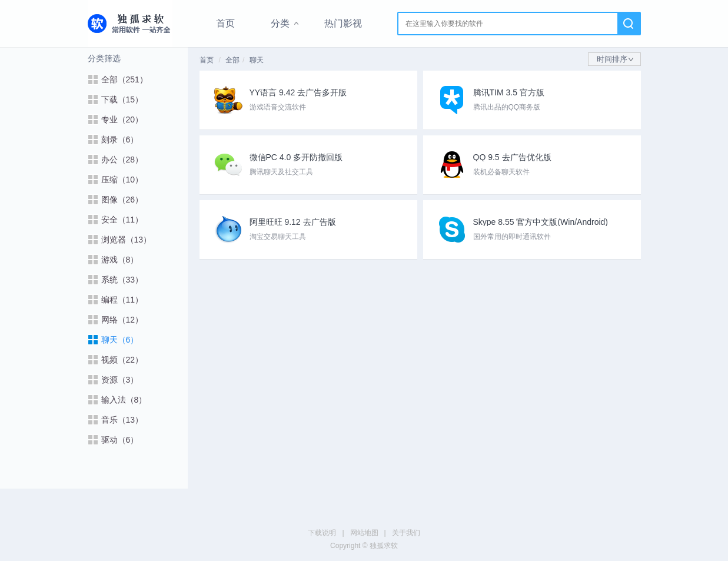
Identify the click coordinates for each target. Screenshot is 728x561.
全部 (232, 60)
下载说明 (322, 533)
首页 (225, 23)
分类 (280, 23)
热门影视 (343, 23)
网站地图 (364, 533)
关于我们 (406, 533)
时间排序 (615, 59)
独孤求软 (130, 24)
